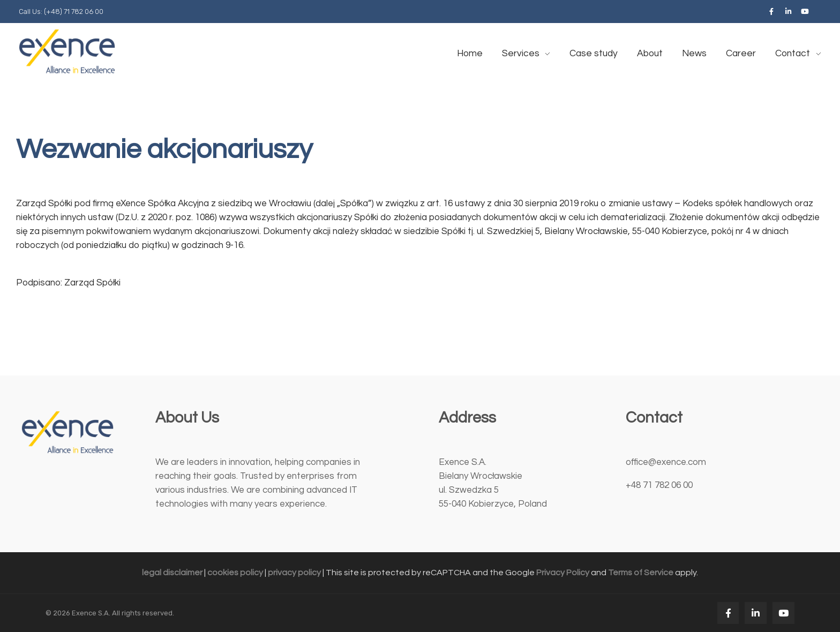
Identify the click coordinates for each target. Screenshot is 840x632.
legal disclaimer (172, 573)
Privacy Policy (563, 573)
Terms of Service (641, 573)
